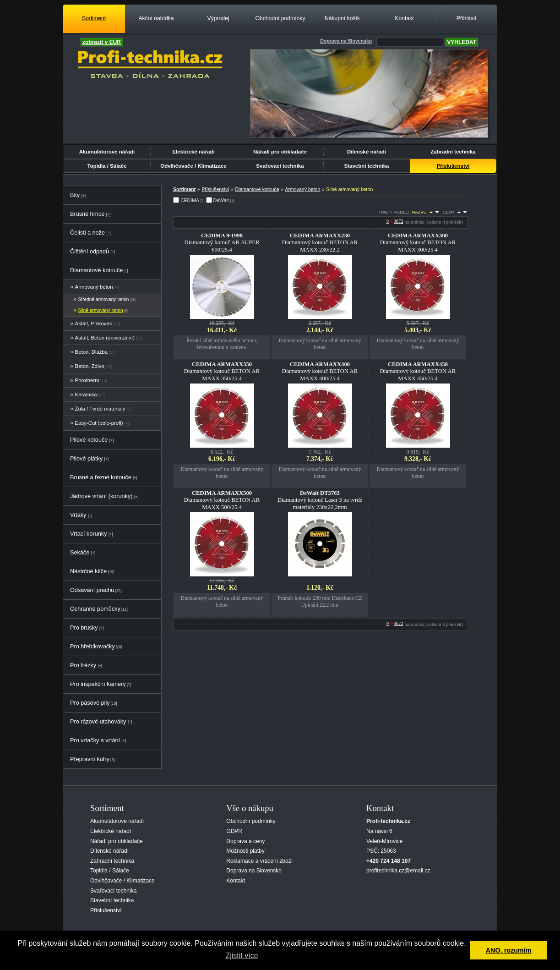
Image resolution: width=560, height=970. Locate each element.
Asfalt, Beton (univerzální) (105, 338)
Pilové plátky (86, 459)
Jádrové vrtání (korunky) (101, 496)
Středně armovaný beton (104, 299)
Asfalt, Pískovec (94, 323)
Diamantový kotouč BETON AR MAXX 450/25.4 (418, 371)
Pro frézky (83, 665)
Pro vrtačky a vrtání (95, 740)
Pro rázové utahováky (98, 722)
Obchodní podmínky (280, 18)
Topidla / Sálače (107, 166)
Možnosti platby (245, 851)
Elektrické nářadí (193, 152)
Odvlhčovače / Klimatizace (193, 166)
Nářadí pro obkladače (280, 152)
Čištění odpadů (90, 252)
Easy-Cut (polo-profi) (99, 423)
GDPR (234, 831)
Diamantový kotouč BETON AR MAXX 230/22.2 (320, 242)
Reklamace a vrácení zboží (259, 861)
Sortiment (94, 18)
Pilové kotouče (89, 440)
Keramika (86, 395)
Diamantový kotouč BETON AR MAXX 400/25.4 (320, 371)
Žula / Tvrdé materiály (100, 409)
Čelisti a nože (87, 233)
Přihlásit (466, 18)
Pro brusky (84, 628)
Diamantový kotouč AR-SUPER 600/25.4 (222, 242)
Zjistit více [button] (242, 956)
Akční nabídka (156, 18)
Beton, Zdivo (90, 366)
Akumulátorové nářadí (107, 152)
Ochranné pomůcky (95, 609)
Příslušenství (453, 166)
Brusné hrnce (87, 214)
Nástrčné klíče (88, 571)
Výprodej (218, 18)
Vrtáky (78, 515)
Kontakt (404, 18)
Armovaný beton (94, 287)
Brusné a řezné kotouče (101, 477)
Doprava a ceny (245, 841)
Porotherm (87, 380)
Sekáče (80, 553)
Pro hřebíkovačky (92, 647)
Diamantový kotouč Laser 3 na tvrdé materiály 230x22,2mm (320, 500)
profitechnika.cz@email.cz (398, 871)
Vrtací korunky (88, 534)
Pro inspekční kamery (98, 684)
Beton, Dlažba (92, 352)
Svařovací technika (280, 166)
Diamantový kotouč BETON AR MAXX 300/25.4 (418, 242)
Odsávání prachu (92, 590)
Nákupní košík (342, 18)
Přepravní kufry (90, 759)
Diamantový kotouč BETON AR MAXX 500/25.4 (222, 500)
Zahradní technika (453, 152)
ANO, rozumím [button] (509, 950)
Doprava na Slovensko (254, 871)
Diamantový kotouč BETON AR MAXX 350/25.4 (222, 371)
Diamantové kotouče (96, 270)
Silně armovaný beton (101, 310)
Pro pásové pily (90, 703)
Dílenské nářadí (367, 152)
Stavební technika (367, 166)
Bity (75, 195)
